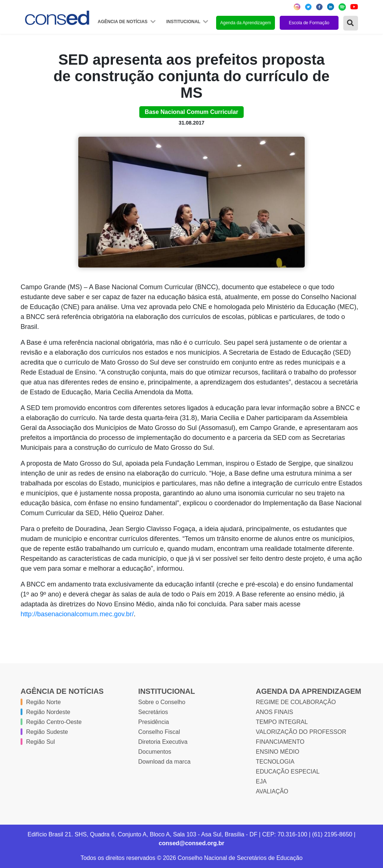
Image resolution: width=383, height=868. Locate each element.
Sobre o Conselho (162, 702)
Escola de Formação (309, 23)
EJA (261, 781)
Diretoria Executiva (163, 742)
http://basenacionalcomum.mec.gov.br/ (77, 614)
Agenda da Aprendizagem (246, 23)
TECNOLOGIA (275, 762)
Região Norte (43, 702)
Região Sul (40, 742)
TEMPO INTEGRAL (282, 722)
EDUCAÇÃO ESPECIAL (288, 772)
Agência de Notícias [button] (123, 22)
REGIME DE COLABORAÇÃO (296, 702)
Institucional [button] (184, 22)
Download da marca (164, 762)
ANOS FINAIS (274, 712)
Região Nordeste (48, 712)
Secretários (153, 712)
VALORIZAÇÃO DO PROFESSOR (301, 732)
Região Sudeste (47, 732)
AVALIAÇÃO (272, 791)
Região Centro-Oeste (54, 722)
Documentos (155, 752)
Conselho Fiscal (159, 732)
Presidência (154, 722)
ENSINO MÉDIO (278, 752)
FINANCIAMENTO (280, 742)
